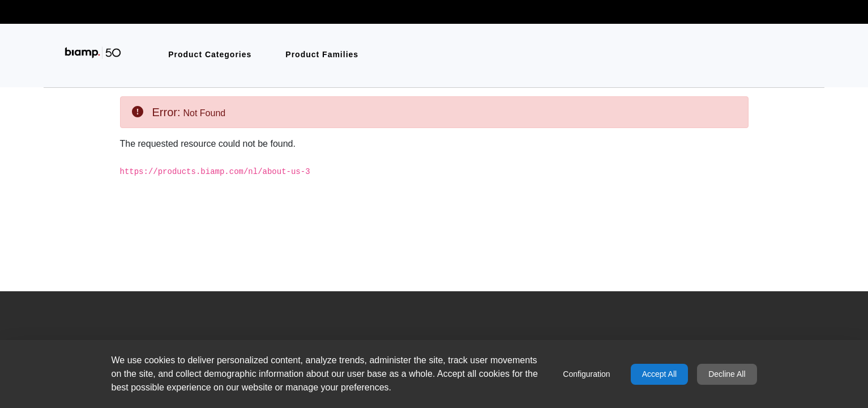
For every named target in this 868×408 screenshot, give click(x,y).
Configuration (586, 374)
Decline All (727, 374)
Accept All (659, 374)
